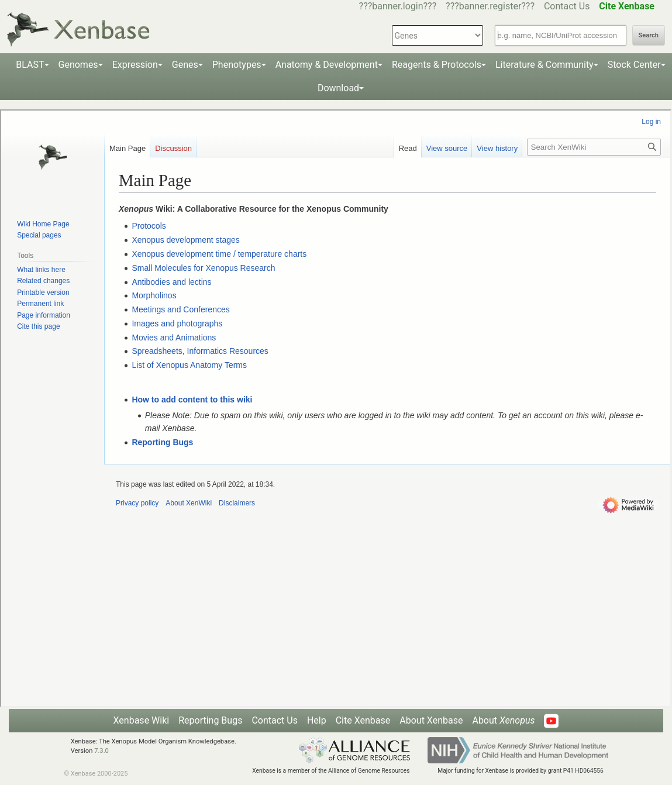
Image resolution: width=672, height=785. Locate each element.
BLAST (30, 65)
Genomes (78, 65)
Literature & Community (545, 65)
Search (649, 35)
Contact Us (567, 6)
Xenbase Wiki (142, 720)
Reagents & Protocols (437, 65)
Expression (135, 65)
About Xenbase (431, 720)
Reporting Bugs (210, 720)
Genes (185, 65)
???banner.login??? (398, 6)
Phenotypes (237, 65)
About (503, 720)
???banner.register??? (490, 6)
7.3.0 (101, 751)
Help (317, 720)
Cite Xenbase (363, 720)
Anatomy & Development (327, 65)
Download (338, 88)
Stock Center (634, 65)
